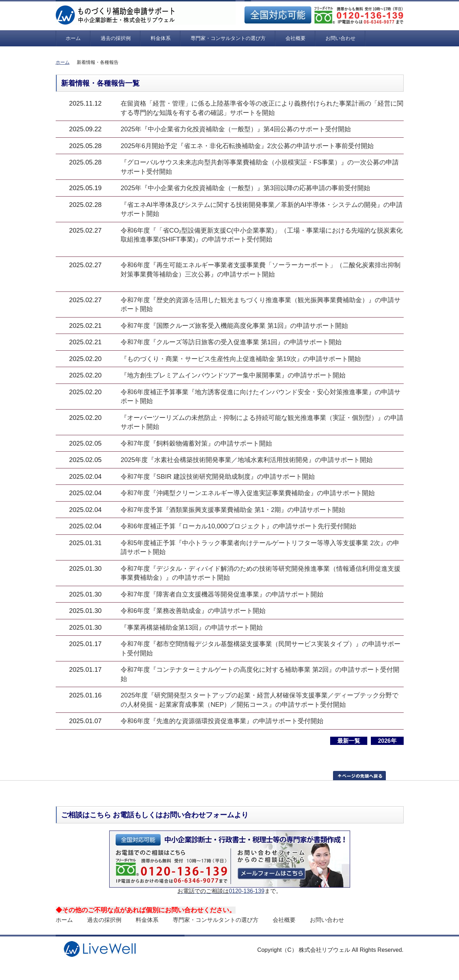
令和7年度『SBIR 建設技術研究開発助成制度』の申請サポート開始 (218, 476)
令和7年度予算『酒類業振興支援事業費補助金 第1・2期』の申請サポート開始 (233, 510)
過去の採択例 (116, 38)
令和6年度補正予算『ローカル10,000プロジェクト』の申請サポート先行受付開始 (238, 526)
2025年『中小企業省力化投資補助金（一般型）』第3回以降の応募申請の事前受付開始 (245, 188)
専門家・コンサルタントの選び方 (228, 38)
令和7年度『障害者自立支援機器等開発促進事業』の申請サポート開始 (222, 594)
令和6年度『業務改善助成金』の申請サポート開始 (193, 611)
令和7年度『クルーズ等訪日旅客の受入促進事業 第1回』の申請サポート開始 (231, 342)
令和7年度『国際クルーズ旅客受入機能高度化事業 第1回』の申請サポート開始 (234, 326)
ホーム (73, 38)
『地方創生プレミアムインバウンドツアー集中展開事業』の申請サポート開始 (233, 375)
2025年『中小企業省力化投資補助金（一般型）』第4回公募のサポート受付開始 (236, 129)
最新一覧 (349, 741)
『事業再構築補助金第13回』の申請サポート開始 (192, 627)
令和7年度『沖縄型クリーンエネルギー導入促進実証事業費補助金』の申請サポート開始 (248, 493)
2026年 (387, 741)
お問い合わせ (341, 38)
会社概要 (296, 38)
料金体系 (161, 38)
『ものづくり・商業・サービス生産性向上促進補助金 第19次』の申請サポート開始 (241, 359)
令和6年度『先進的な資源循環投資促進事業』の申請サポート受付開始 (222, 721)
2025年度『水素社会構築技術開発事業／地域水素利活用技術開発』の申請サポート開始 (247, 460)
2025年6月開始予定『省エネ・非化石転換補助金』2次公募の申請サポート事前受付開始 (247, 146)
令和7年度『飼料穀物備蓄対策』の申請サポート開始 (196, 443)
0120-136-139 (247, 891)
